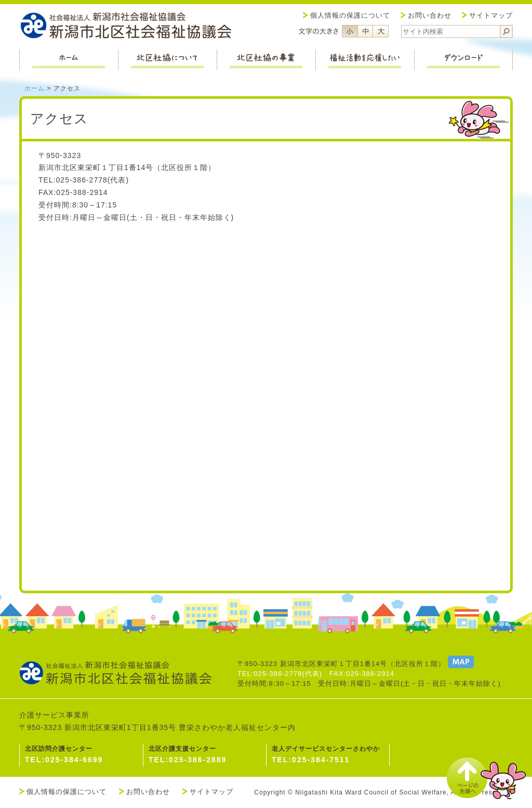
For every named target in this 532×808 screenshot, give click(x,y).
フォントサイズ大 (381, 31)
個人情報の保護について (350, 15)
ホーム (35, 88)
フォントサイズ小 (350, 31)
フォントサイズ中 (365, 31)
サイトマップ (491, 15)
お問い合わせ (430, 15)
